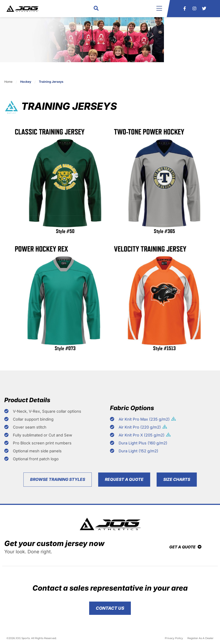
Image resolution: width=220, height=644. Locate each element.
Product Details (32, 401)
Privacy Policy (174, 640)
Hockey (26, 82)
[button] (96, 9)
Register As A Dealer (200, 640)
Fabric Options (137, 409)
